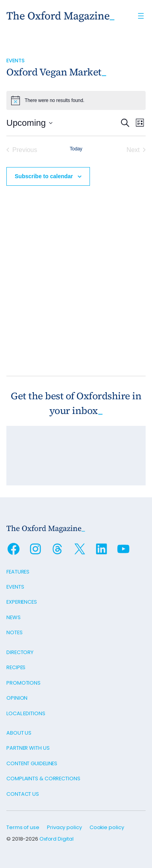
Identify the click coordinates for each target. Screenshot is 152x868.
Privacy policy (64, 827)
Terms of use (23, 827)
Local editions (26, 713)
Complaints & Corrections (43, 779)
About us (19, 733)
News (14, 617)
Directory (20, 652)
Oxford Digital (57, 839)
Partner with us (28, 748)
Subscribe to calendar (44, 176)
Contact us (23, 794)
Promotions (23, 683)
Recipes (16, 667)
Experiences (22, 602)
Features (18, 572)
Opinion (17, 698)
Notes (15, 632)
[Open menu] (141, 16)
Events (15, 61)
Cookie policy (107, 827)
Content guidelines (32, 763)
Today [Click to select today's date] (76, 149)
